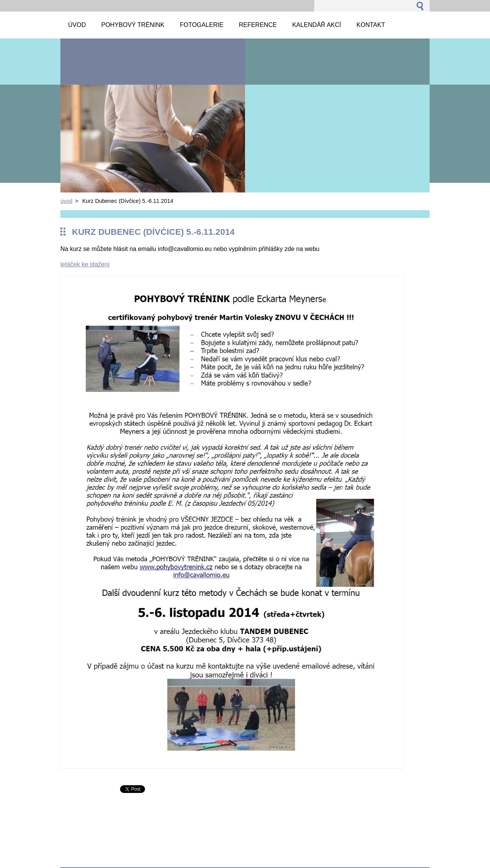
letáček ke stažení (85, 264)
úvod (66, 201)
